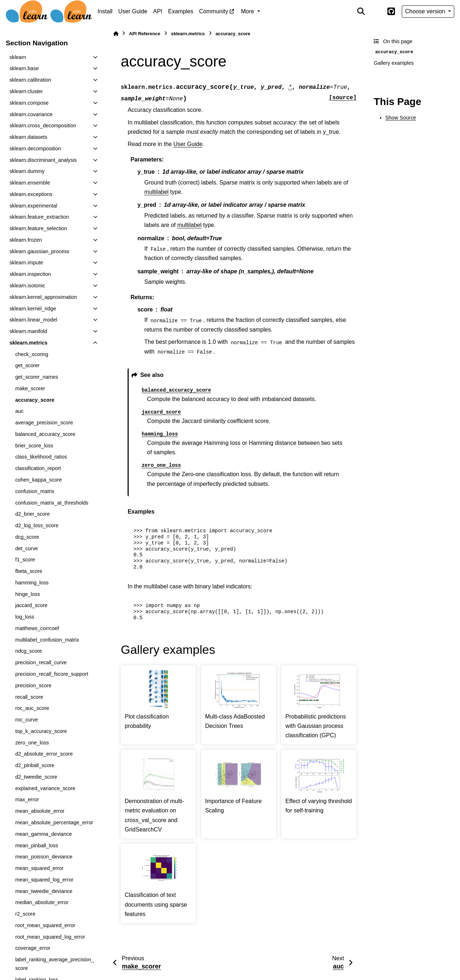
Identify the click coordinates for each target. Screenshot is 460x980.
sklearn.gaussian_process (39, 251)
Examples (181, 11)
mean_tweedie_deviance (44, 891)
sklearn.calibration (30, 80)
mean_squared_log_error (44, 880)
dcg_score (27, 537)
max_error (27, 799)
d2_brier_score (32, 514)
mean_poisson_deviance (44, 857)
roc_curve (26, 720)
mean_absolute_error (40, 811)
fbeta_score (29, 571)
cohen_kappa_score (38, 480)
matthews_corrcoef (37, 628)
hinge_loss (27, 594)
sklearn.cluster (26, 91)
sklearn (18, 57)
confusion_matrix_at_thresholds (52, 503)
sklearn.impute (26, 263)
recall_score (29, 697)
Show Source (401, 118)
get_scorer (27, 365)
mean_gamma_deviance (43, 834)
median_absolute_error (42, 902)
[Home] (116, 34)
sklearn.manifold (28, 331)
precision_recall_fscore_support (52, 674)
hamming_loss (32, 583)
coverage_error (33, 948)
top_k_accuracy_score (41, 731)
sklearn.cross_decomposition (43, 126)
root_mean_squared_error (45, 925)
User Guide (133, 11)
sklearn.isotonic (27, 286)
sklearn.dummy (27, 171)
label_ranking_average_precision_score (54, 964)
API (158, 11)
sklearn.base (24, 68)
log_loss (25, 617)
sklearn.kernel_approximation (43, 297)
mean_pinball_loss (36, 845)
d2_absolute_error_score (44, 754)
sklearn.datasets (28, 137)
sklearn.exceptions (31, 194)
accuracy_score (35, 400)
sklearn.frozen (26, 240)
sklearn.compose (29, 103)
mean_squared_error (39, 868)
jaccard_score (31, 605)
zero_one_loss (32, 743)
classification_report (38, 468)
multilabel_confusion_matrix (47, 640)
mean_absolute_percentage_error (54, 822)
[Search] (361, 12)
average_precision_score (44, 423)
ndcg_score (28, 651)
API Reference (145, 34)
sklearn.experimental (33, 206)
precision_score (33, 685)
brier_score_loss (34, 446)
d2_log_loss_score (37, 525)
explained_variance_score (45, 788)
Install (105, 11)
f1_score (25, 560)
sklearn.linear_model (33, 320)
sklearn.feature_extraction (39, 217)
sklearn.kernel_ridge (33, 309)
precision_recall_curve (41, 662)
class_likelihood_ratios (41, 457)
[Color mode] (376, 12)
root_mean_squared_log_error (50, 937)
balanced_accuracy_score (45, 434)
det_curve (26, 548)
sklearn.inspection (30, 274)
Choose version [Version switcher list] (426, 11)
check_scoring (32, 354)
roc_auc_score (32, 708)
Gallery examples (394, 63)
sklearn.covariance (31, 114)
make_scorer (30, 388)
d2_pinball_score (35, 765)
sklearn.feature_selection (38, 228)
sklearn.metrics (28, 343)
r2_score (25, 914)
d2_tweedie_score (36, 777)
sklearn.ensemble (30, 183)
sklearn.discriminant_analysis (43, 160)
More (249, 11)
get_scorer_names (36, 377)
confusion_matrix (35, 491)
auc (19, 411)
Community (214, 11)
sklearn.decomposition (35, 149)
